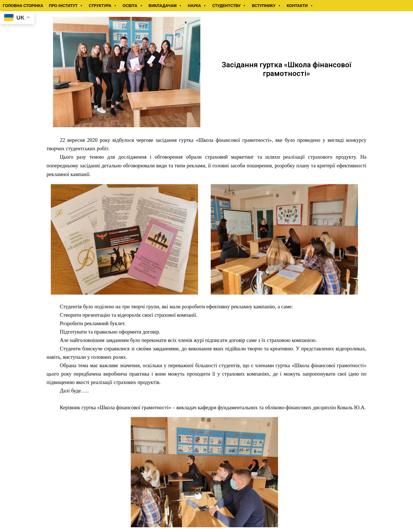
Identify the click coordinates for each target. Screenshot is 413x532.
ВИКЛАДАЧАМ (166, 6)
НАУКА (197, 6)
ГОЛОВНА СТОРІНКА (23, 6)
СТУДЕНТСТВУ (229, 6)
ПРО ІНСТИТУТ (66, 6)
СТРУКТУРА (103, 6)
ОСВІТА (133, 6)
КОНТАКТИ (300, 6)
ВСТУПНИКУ (266, 6)
